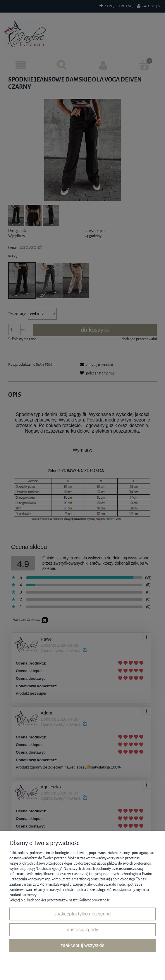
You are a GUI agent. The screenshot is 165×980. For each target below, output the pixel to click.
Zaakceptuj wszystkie (82, 945)
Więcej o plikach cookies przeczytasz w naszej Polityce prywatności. (60, 900)
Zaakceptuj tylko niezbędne (82, 914)
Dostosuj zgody (82, 929)
